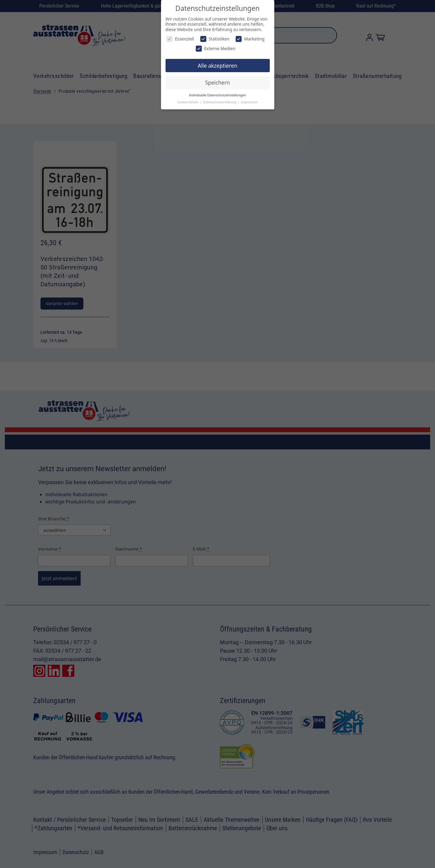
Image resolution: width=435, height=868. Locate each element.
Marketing (250, 39)
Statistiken (215, 39)
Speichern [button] (217, 82)
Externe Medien (216, 48)
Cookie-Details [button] (188, 102)
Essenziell (180, 39)
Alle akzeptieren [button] (218, 66)
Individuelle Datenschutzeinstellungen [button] (218, 95)
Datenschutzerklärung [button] (220, 102)
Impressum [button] (249, 102)
